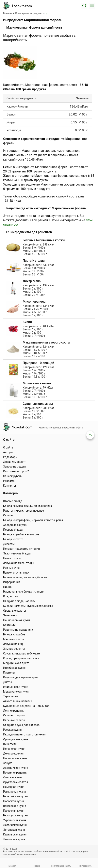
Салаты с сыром (14, 715)
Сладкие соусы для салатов (21, 725)
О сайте (8, 447)
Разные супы (12, 568)
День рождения (13, 753)
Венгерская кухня (15, 806)
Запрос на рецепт (15, 467)
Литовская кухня (14, 839)
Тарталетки (11, 696)
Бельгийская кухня (16, 796)
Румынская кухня (15, 792)
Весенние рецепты (15, 773)
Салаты (8, 515)
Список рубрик (13, 476)
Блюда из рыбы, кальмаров (21, 534)
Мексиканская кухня (17, 692)
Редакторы (10, 457)
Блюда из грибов (14, 634)
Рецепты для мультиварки (20, 677)
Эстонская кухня (14, 830)
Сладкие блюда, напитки (19, 601)
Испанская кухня (14, 749)
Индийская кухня (14, 668)
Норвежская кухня (15, 758)
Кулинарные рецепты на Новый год (26, 706)
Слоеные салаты (14, 720)
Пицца (7, 587)
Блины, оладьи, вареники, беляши (25, 577)
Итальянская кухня (16, 687)
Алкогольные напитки (18, 701)
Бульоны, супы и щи (16, 573)
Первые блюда (13, 530)
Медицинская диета (16, 663)
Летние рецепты (14, 711)
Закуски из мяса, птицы (19, 563)
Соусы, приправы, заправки (21, 658)
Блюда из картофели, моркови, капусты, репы (33, 520)
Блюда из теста (13, 539)
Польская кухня (13, 801)
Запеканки (10, 615)
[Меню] (92, 6)
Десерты (9, 544)
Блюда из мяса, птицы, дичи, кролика (28, 506)
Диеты (8, 682)
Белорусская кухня (16, 815)
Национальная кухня (17, 620)
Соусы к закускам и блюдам (22, 653)
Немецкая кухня (14, 787)
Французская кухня (16, 739)
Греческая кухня (14, 811)
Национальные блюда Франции (24, 592)
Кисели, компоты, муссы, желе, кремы (28, 606)
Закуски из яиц (13, 644)
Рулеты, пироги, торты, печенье (24, 511)
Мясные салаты (14, 639)
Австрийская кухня (16, 768)
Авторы (8, 452)
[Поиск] (84, 6)
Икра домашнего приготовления (24, 734)
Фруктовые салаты (16, 782)
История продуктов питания (21, 549)
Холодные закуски (15, 525)
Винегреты (10, 744)
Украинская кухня (15, 820)
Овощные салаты (15, 611)
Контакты (9, 486)
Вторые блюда (13, 501)
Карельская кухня (15, 834)
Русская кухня (12, 730)
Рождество (10, 596)
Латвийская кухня (15, 825)
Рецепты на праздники (18, 630)
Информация (12, 582)
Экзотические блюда (17, 553)
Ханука (8, 763)
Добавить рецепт (14, 462)
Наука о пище (12, 558)
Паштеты (9, 673)
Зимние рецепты (14, 649)
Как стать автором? (16, 471)
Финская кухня (13, 777)
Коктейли (9, 625)
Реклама (9, 481)
